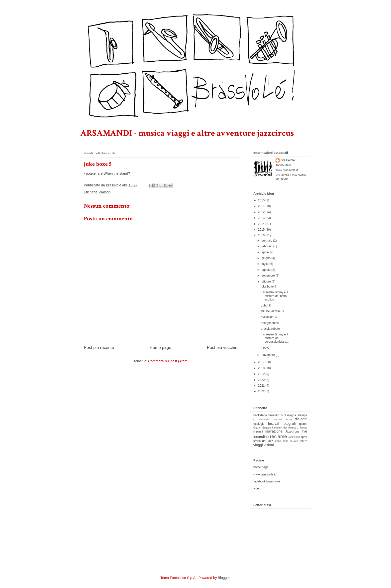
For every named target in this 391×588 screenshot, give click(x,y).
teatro (303, 441)
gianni (303, 424)
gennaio (267, 241)
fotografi (289, 424)
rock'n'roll (294, 437)
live (304, 431)
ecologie (259, 424)
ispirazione (274, 431)
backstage (260, 415)
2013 (262, 218)
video (257, 488)
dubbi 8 (266, 305)
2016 (262, 235)
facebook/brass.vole (267, 481)
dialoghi (105, 192)
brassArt (274, 415)
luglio (265, 264)
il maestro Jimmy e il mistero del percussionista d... (275, 338)
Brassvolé (288, 160)
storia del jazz (263, 441)
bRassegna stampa (294, 415)
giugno (266, 258)
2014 (262, 224)
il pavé (265, 348)
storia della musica (286, 441)
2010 (262, 200)
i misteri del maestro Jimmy (290, 428)
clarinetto (265, 419)
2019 (262, 374)
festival (273, 424)
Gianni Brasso (262, 428)
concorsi (277, 419)
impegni (258, 432)
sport (304, 437)
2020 (262, 380)
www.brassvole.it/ (265, 474)
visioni (269, 445)
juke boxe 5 (268, 287)
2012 (262, 212)
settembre (269, 276)
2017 (262, 362)
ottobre (267, 282)
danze (288, 419)
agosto (266, 270)
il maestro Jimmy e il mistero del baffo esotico (274, 296)
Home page (160, 348)
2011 (262, 206)
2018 (262, 368)
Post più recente (99, 348)
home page (261, 467)
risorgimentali (270, 323)
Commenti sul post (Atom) (168, 361)
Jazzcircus (292, 432)
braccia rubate (270, 329)
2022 (262, 391)
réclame (278, 436)
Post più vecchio (222, 348)
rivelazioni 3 (269, 317)
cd (255, 419)
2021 (262, 386)
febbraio (267, 246)
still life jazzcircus (272, 311)
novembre (269, 355)
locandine (261, 437)
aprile (266, 252)
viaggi (258, 445)
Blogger (224, 578)
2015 (262, 230)
